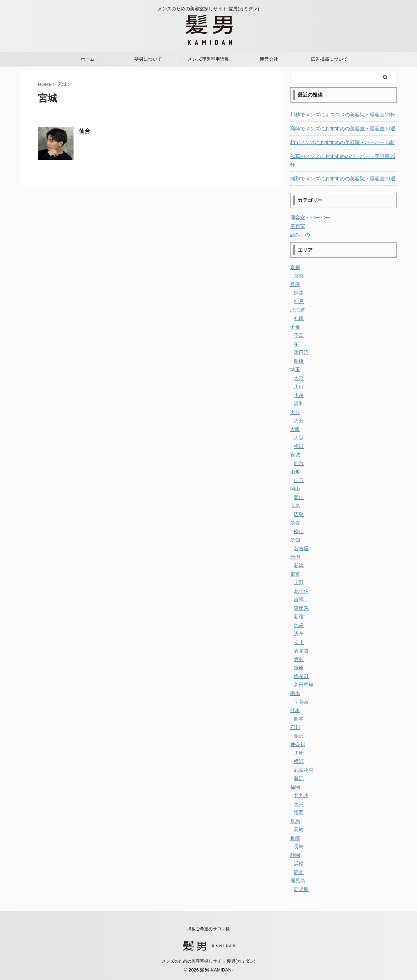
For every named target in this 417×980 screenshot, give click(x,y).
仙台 (85, 131)
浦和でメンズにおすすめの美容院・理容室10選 (343, 179)
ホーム (88, 59)
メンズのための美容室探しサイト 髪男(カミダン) (208, 961)
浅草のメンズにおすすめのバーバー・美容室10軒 (343, 160)
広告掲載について (329, 59)
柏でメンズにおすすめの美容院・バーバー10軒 (343, 142)
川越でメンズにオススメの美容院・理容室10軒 (343, 115)
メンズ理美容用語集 (208, 59)
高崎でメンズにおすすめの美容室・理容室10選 (343, 128)
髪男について (148, 59)
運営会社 (269, 59)
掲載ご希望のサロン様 (208, 929)
